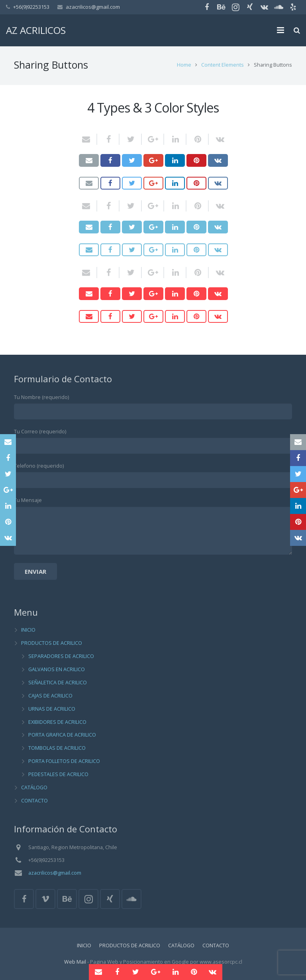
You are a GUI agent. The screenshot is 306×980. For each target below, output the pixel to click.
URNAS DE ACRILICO (52, 709)
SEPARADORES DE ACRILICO (61, 656)
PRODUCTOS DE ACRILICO (52, 643)
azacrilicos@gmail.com (93, 7)
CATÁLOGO (34, 787)
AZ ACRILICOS (36, 30)
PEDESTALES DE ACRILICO (58, 774)
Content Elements (223, 66)
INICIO (28, 630)
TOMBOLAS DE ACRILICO (57, 748)
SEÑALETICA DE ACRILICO (58, 683)
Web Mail (75, 962)
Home (184, 66)
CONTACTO (34, 801)
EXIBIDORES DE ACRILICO (57, 722)
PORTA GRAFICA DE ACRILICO (62, 735)
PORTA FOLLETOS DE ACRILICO (64, 762)
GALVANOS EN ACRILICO (57, 669)
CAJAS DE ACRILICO (50, 696)
